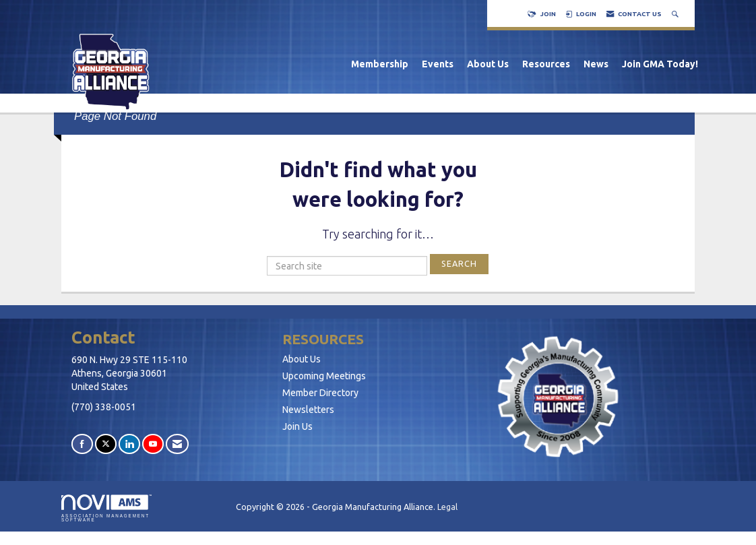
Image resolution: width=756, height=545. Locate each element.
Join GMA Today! (660, 64)
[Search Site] (676, 14)
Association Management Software (106, 509)
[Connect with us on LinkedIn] (129, 444)
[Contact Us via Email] (177, 444)
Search (459, 263)
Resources (546, 64)
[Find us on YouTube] (153, 444)
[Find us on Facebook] (82, 444)
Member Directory (320, 393)
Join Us (297, 426)
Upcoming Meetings (324, 376)
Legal (447, 507)
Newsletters (308, 410)
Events (438, 64)
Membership (380, 64)
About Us (488, 64)
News (596, 64)
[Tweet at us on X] (106, 444)
